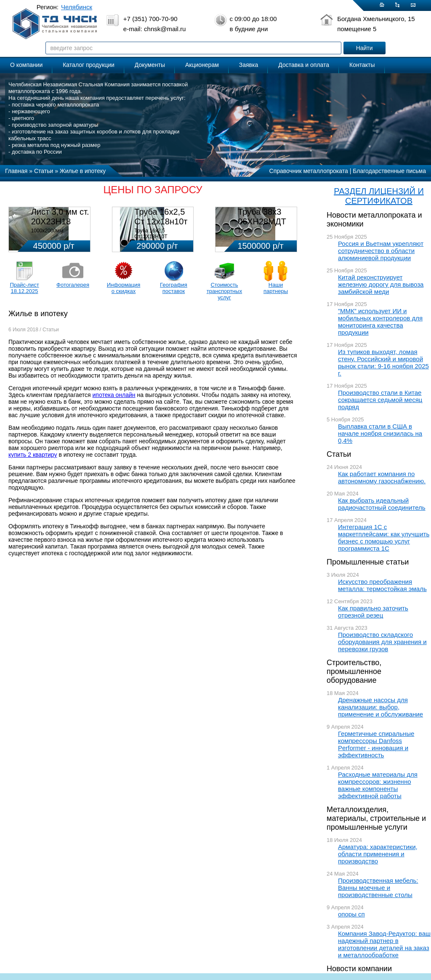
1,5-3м (245, 231)
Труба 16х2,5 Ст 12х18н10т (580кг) (161, 221)
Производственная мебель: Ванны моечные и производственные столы (378, 888)
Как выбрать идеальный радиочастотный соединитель (382, 504)
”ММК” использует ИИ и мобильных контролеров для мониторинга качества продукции (380, 322)
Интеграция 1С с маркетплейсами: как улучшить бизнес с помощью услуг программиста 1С (384, 538)
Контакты (362, 65)
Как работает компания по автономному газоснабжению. (382, 477)
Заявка (249, 65)
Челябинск (77, 7)
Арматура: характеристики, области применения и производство (378, 854)
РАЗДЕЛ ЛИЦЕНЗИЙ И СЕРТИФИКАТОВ (379, 196)
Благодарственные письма (389, 171)
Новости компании (359, 969)
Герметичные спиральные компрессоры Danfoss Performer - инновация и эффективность (376, 744)
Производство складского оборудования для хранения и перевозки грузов (382, 642)
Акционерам (202, 65)
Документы (150, 65)
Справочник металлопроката (309, 171)
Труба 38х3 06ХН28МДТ (262, 217)
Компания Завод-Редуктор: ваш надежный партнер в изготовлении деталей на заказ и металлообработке (384, 944)
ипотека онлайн (114, 395)
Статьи (339, 454)
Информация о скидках (124, 288)
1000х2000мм (47, 231)
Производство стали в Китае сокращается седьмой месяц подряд (380, 400)
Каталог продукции (89, 65)
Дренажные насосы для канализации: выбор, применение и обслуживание (380, 707)
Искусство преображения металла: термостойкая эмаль (382, 585)
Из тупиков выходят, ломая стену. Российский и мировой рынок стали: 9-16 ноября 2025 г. (383, 362)
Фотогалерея (73, 285)
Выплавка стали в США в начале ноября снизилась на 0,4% (380, 433)
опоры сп (351, 914)
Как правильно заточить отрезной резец (373, 612)
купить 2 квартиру (33, 455)
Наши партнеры (276, 288)
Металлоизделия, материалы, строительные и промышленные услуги (376, 818)
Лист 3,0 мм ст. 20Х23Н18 (60, 217)
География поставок (174, 288)
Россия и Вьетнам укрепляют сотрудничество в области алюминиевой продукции (381, 251)
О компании (26, 65)
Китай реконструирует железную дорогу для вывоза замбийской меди (381, 284)
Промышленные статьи (368, 562)
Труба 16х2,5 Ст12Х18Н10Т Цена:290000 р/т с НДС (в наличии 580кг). (161, 240)
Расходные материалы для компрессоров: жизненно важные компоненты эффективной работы (378, 785)
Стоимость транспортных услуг (224, 291)
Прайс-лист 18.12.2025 (24, 288)
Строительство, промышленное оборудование (354, 671)
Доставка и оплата (304, 65)
